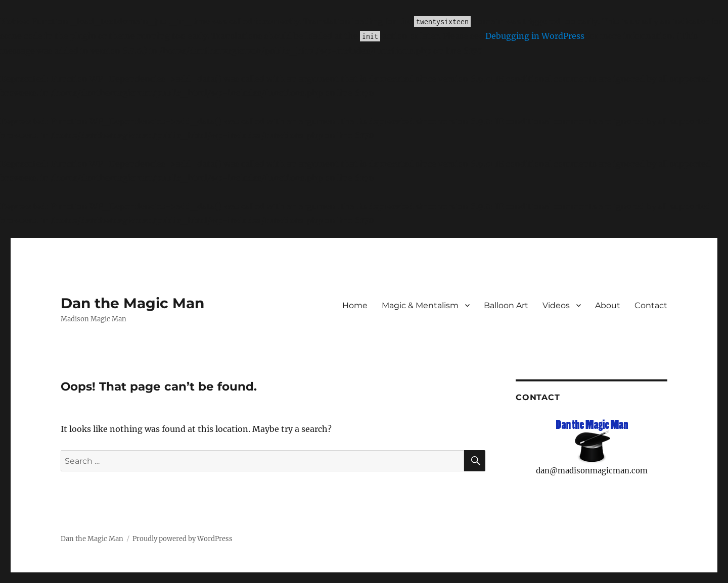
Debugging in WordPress (535, 36)
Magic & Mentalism (420, 305)
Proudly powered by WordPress (183, 539)
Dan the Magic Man (132, 303)
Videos (556, 305)
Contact (651, 305)
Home (355, 305)
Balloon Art (506, 305)
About (608, 305)
